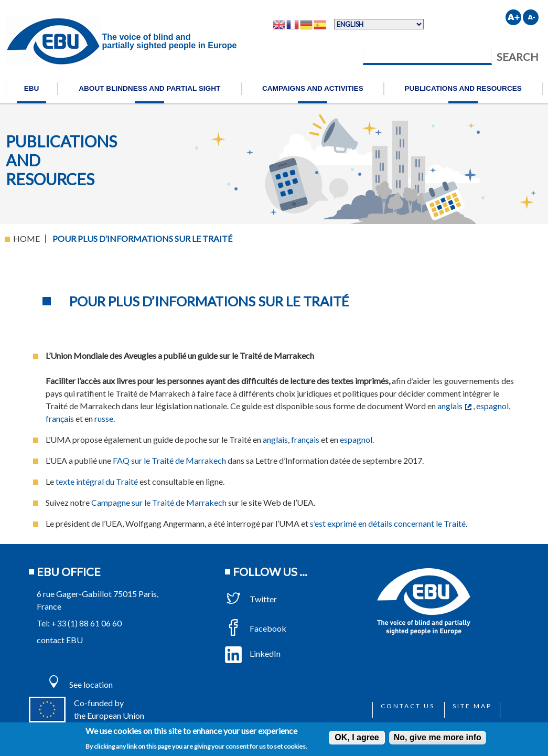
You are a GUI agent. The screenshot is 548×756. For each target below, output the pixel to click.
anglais (454, 406)
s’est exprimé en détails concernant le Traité (388, 523)
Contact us (408, 706)
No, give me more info (438, 737)
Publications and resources (463, 88)
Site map (472, 706)
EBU (32, 88)
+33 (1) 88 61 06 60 (87, 623)
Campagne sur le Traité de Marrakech (159, 502)
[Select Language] (379, 24)
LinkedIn (253, 653)
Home (26, 238)
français (60, 418)
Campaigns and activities (313, 88)
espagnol (492, 406)
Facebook (256, 628)
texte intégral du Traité (97, 481)
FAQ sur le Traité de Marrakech (169, 460)
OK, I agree (357, 737)
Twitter (251, 599)
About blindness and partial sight (149, 88)
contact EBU (60, 640)
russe (104, 418)
